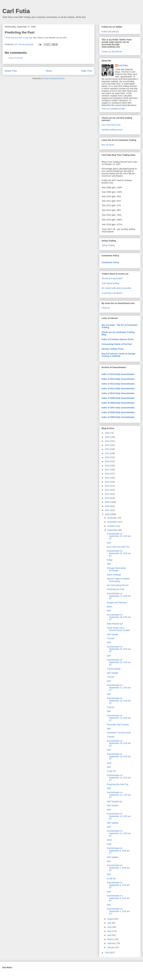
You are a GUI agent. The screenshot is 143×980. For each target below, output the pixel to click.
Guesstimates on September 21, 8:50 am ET (119, 688)
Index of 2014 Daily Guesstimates (118, 374)
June (110, 927)
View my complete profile (113, 109)
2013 (107, 486)
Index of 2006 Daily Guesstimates (118, 412)
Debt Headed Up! (115, 624)
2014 (107, 482)
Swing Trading (108, 245)
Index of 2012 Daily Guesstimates (118, 384)
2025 (107, 437)
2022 (107, 449)
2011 (107, 494)
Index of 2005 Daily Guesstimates (118, 417)
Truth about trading (110, 283)
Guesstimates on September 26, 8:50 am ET (119, 617)
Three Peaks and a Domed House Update (118, 629)
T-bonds (111, 638)
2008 (107, 506)
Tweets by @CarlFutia (112, 52)
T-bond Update (114, 669)
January (111, 947)
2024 (107, 441)
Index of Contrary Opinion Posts (118, 339)
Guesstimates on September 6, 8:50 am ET (118, 885)
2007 (107, 510)
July (109, 923)
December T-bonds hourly (119, 733)
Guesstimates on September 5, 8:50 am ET (118, 898)
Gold (109, 763)
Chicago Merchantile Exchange (116, 569)
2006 (107, 514)
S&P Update (113, 634)
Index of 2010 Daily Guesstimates (118, 393)
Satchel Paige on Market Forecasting (118, 580)
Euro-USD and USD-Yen (118, 547)
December (112, 518)
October (111, 526)
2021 (107, 453)
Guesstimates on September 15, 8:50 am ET (119, 756)
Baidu (109, 607)
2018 (107, 466)
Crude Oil (111, 771)
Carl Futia (16, 11)
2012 (107, 490)
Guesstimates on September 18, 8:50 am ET (119, 743)
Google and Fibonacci (117, 603)
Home (49, 71)
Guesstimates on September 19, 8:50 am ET (119, 718)
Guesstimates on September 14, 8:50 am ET (119, 778)
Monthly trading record (112, 130)
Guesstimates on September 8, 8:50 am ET (118, 851)
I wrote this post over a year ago (19, 38)
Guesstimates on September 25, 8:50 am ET (119, 649)
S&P (109, 543)
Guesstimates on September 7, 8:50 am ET (118, 868)
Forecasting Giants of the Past (117, 344)
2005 (107, 953)
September (113, 530)
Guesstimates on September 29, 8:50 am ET (119, 536)
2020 (107, 457)
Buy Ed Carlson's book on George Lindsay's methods (118, 355)
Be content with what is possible (116, 288)
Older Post (87, 71)
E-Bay (110, 560)
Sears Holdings (114, 575)
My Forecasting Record (118, 585)
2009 (107, 502)
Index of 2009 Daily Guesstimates (118, 398)
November (112, 522)
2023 (107, 445)
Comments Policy (110, 262)
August (111, 919)
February (112, 943)
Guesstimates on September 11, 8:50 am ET (119, 833)
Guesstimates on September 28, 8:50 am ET (119, 553)
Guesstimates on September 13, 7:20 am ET (119, 795)
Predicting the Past (116, 589)
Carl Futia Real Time (111, 125)
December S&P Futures (118, 725)
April (110, 935)
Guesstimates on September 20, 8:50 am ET (119, 701)
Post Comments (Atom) (54, 78)
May (109, 931)
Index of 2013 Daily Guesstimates (118, 379)
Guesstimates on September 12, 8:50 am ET (119, 816)
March (110, 939)
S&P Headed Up (114, 801)
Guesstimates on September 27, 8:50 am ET (119, 596)
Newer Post (11, 71)
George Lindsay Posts (113, 349)
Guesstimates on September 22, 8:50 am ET (119, 662)
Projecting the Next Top (118, 784)
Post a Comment (16, 58)
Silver (109, 840)
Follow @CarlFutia (110, 32)
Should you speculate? (112, 278)
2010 (107, 498)
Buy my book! (108, 145)
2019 (107, 461)
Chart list (106, 308)
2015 (107, 478)
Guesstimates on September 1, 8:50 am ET (118, 911)
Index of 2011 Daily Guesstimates (118, 389)
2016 (107, 474)
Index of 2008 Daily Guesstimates (118, 403)
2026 (107, 433)
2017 (107, 470)
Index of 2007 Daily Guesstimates (118, 408)
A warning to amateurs (112, 293)
